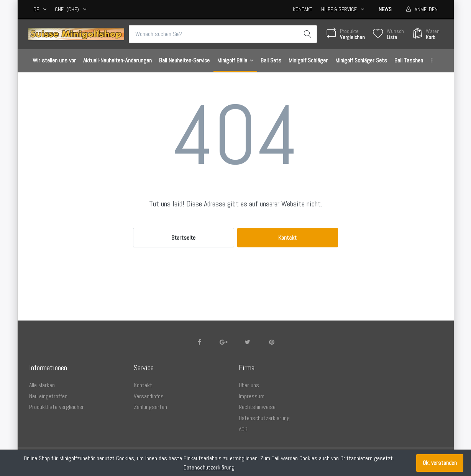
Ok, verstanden (440, 463)
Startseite (183, 238)
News (385, 9)
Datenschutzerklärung (264, 418)
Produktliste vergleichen (57, 407)
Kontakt (303, 9)
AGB (243, 429)
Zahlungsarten (150, 407)
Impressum (252, 396)
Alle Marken (42, 385)
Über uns (249, 385)
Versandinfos (149, 396)
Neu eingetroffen (48, 396)
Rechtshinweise (257, 407)
